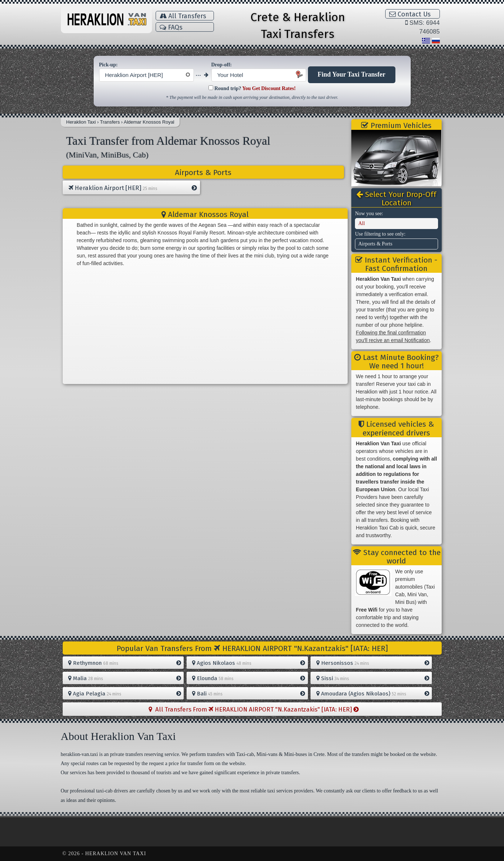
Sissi (373, 678)
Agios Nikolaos (249, 663)
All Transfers (183, 16)
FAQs (171, 27)
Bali (249, 694)
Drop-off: (222, 65)
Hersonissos (373, 663)
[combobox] (146, 75)
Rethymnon (125, 663)
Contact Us (410, 14)
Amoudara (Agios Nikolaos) (373, 694)
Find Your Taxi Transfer (352, 74)
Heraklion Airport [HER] (133, 188)
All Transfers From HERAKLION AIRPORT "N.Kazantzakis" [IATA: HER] (254, 709)
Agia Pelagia (125, 694)
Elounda (249, 678)
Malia (125, 678)
